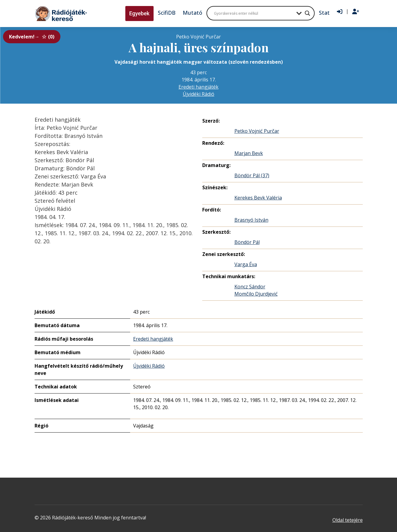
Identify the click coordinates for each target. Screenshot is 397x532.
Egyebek (139, 13)
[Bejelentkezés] (340, 12)
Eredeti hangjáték (198, 87)
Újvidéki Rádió (198, 94)
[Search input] (254, 13)
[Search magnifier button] (307, 13)
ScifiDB (167, 13)
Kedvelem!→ (32, 37)
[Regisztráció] (356, 12)
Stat (324, 13)
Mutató (192, 13)
